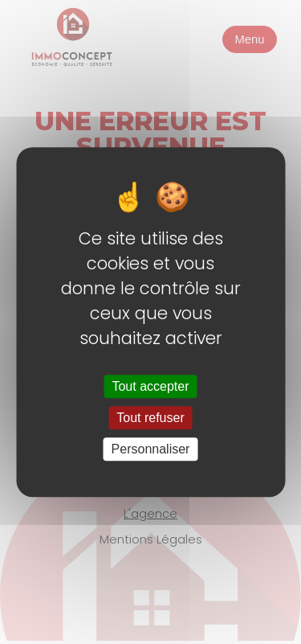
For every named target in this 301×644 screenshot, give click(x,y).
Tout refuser (150, 418)
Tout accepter (150, 386)
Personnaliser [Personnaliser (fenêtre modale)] (151, 449)
